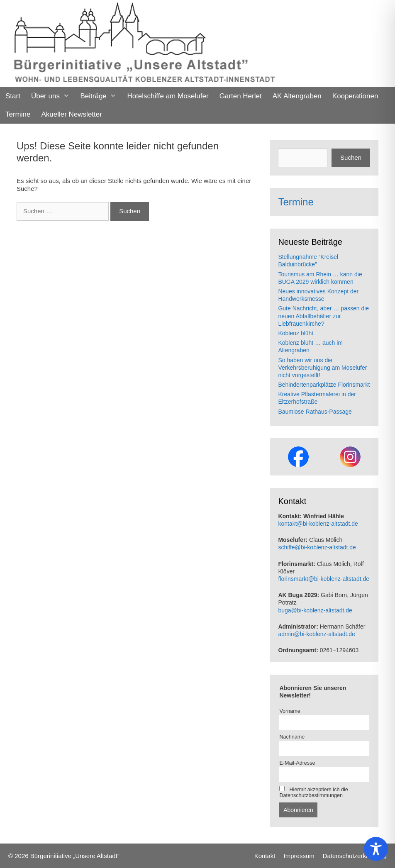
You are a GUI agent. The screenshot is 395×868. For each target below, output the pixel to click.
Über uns (53, 96)
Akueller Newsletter (71, 114)
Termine (18, 114)
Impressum (299, 856)
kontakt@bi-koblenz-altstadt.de (318, 524)
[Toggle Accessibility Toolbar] (376, 849)
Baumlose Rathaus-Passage (315, 412)
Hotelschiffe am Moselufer (168, 96)
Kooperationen (355, 96)
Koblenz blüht (296, 333)
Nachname (292, 737)
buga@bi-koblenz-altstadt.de (315, 610)
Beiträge (101, 96)
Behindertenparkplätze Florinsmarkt (324, 385)
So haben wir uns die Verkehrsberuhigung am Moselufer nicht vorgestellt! (322, 368)
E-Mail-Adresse (297, 763)
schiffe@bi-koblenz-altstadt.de (317, 547)
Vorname (290, 711)
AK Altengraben (297, 96)
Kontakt (265, 856)
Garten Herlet (241, 96)
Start (13, 96)
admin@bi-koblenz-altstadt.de (316, 634)
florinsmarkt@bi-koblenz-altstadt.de (324, 579)
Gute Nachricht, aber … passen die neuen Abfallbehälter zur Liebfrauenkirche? (323, 316)
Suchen (351, 157)
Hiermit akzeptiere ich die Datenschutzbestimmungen (313, 792)
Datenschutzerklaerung (355, 856)
